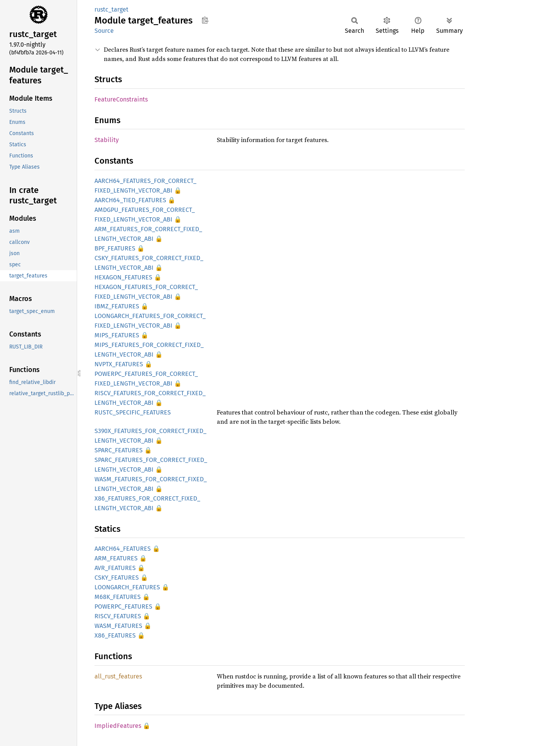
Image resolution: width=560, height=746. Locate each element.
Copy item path (205, 20)
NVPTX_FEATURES (119, 364)
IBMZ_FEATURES (117, 306)
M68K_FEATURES (118, 597)
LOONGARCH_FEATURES (127, 587)
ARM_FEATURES (116, 558)
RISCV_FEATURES (118, 616)
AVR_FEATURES (115, 568)
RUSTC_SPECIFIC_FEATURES (133, 412)
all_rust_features (118, 676)
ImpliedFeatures (118, 726)
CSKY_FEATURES (117, 578)
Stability (107, 140)
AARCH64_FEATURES (123, 549)
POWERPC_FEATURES (123, 606)
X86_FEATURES (115, 635)
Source (104, 31)
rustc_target (111, 9)
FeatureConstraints (121, 99)
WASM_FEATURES (118, 626)
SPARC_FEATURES (119, 450)
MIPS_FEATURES (117, 335)
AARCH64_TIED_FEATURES (130, 200)
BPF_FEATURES (115, 248)
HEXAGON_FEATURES (123, 277)
